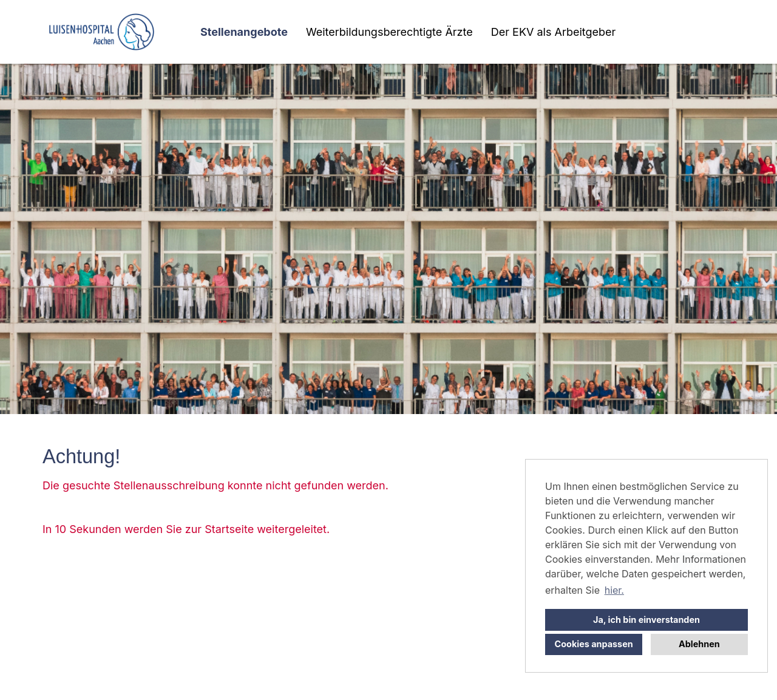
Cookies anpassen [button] (594, 644)
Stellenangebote (244, 32)
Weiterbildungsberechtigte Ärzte (389, 32)
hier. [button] (614, 590)
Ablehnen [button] (699, 644)
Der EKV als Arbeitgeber (554, 32)
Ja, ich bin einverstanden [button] (646, 620)
